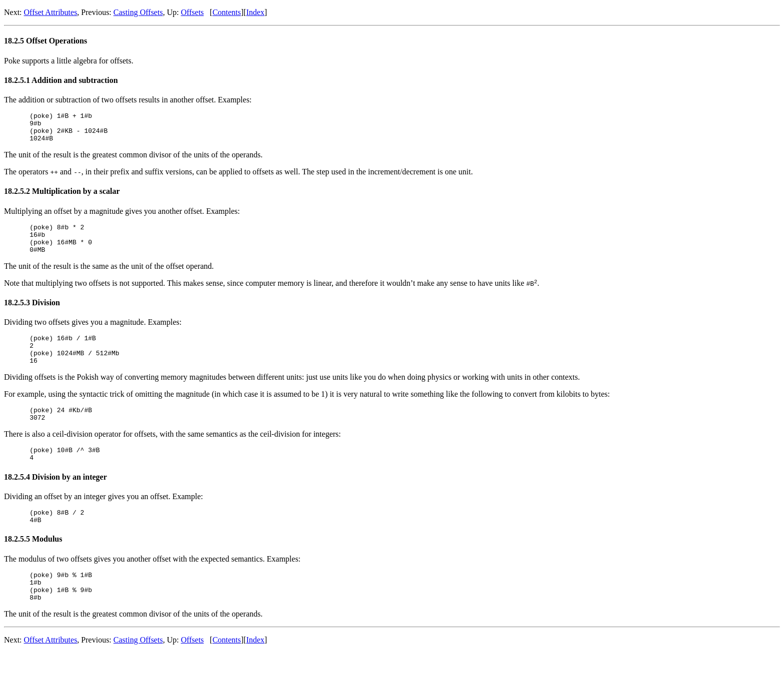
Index (255, 12)
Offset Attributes (51, 12)
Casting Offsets (138, 12)
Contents (227, 12)
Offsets (192, 12)
